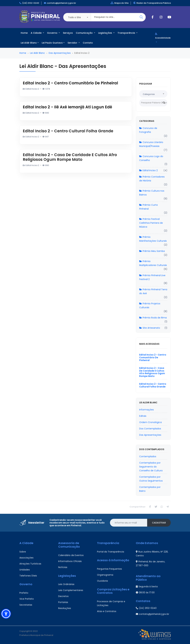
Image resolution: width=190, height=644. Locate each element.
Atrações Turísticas (30, 564)
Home (24, 33)
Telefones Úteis (28, 576)
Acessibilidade (163, 38)
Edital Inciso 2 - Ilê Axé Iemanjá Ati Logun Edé (67, 107)
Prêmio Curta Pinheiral (148, 207)
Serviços (68, 33)
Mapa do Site (120, 3)
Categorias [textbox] (149, 94)
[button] (6, 614)
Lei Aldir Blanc (30, 43)
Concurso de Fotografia (148, 130)
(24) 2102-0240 (31, 3)
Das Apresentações (60, 53)
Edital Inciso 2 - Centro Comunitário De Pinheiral (70, 83)
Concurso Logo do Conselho (151, 158)
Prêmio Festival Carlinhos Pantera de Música (151, 223)
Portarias (63, 602)
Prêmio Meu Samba (152, 251)
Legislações (106, 33)
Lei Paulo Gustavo (53, 43)
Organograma (105, 575)
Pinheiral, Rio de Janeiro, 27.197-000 (150, 563)
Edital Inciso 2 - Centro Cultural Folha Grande (68, 131)
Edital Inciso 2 (148, 170)
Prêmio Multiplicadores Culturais (153, 263)
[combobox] (77, 17)
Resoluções (65, 608)
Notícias (63, 567)
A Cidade (37, 33)
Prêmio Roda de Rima (153, 318)
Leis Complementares (71, 590)
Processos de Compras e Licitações (111, 603)
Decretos (63, 596)
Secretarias (26, 605)
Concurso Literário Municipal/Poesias (151, 144)
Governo (53, 33)
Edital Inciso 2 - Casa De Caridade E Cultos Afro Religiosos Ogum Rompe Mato (70, 157)
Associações (26, 558)
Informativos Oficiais (70, 561)
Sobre (23, 552)
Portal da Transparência (111, 552)
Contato (88, 43)
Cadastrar (159, 523)
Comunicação (85, 33)
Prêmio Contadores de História (152, 179)
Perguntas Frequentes (109, 569)
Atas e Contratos (107, 611)
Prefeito (24, 593)
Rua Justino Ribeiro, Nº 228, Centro (152, 554)
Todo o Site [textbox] (74, 17)
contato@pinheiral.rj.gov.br (61, 3)
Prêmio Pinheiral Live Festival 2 (152, 277)
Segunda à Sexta (147, 586)
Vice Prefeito (27, 599)
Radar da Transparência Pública (152, 3)
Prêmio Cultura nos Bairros (152, 193)
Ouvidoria (102, 581)
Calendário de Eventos (71, 555)
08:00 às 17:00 (145, 592)
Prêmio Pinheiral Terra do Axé (153, 291)
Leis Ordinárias (66, 584)
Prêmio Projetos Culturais (150, 305)
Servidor (74, 43)
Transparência (128, 33)
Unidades (25, 570)
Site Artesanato (150, 328)
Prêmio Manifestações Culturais (153, 239)
